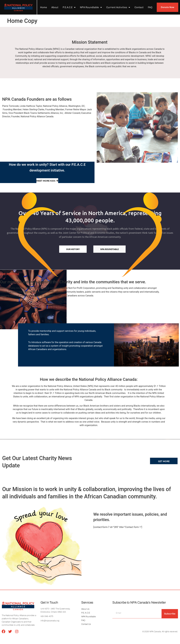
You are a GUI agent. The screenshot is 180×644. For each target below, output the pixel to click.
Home (44, 7)
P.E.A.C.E (69, 7)
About (55, 7)
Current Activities (118, 7)
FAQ (150, 7)
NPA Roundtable (91, 7)
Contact (139, 7)
